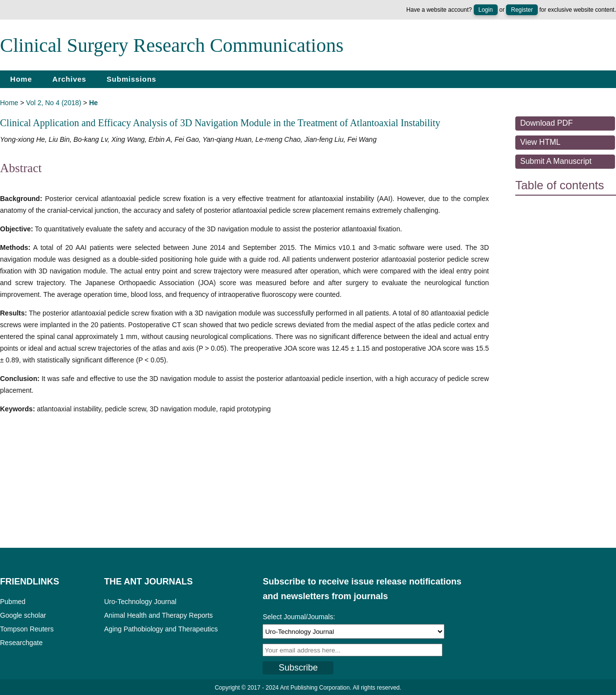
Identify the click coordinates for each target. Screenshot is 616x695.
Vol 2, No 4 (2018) (54, 103)
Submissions (132, 79)
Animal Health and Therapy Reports (158, 615)
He (93, 103)
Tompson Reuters (27, 629)
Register (522, 10)
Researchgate (21, 643)
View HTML (540, 142)
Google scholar (23, 615)
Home (21, 79)
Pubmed (13, 602)
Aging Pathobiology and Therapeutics (161, 629)
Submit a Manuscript (556, 161)
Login (486, 10)
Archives (69, 79)
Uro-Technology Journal (140, 602)
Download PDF (547, 123)
